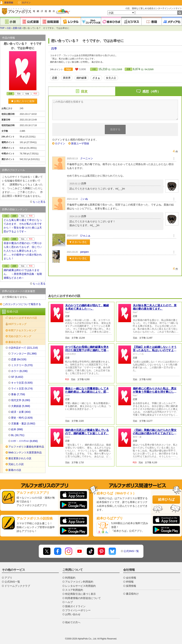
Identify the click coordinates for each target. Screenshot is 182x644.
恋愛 (128, 69)
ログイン (26, 3)
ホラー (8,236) (19, 371)
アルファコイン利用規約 (79, 582)
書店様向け (132, 594)
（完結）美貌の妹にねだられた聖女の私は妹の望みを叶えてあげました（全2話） (155, 433)
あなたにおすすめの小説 (23, 318)
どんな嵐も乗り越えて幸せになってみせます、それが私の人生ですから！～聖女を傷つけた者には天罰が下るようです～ (23, 226)
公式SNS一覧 (131, 551)
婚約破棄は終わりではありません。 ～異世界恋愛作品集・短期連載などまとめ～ (23, 274)
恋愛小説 (17, 28)
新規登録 (9, 3)
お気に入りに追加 (23, 101)
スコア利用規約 (74, 590)
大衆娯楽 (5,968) (21, 406)
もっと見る (39, 202)
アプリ (8, 578)
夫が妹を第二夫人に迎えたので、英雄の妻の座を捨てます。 (155, 307)
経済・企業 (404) (21, 412)
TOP (2, 28)
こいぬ (84, 199)
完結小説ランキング (20, 336)
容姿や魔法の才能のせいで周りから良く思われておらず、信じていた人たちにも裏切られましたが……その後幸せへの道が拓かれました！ (23, 251)
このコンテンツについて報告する (22, 304)
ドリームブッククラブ (17, 586)
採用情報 (131, 586)
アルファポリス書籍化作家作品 (26, 447)
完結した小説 (16, 464)
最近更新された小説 (20, 458)
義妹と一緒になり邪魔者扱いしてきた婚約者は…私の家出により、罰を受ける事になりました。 (87, 392)
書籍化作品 (15, 342)
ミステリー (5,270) (22, 365)
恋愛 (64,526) (19, 359)
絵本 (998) (17, 429)
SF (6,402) (17, 377)
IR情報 (130, 582)
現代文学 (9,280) (21, 400)
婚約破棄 (82, 78)
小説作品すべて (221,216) (23, 348)
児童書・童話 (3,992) (23, 424)
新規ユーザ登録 (80, 143)
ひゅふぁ (85, 235)
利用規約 (70, 578)
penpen (85, 252)
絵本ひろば (166, 499)
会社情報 (131, 578)
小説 (9, 28)
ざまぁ (96, 78)
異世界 (67, 78)
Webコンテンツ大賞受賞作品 (25, 452)
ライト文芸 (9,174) (22, 389)
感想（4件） (151, 91)
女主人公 (111, 78)
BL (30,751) (18, 435)
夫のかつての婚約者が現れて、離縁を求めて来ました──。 (87, 307)
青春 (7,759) (18, 394)
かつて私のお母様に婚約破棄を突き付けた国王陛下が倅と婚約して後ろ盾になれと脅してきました (87, 350)
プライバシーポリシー (78, 610)
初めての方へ (73, 622)
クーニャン (87, 158)
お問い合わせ (73, 614)
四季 (54, 49)
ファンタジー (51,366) (24, 354)
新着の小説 (15, 470)
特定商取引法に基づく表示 (80, 594)
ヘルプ (69, 602)
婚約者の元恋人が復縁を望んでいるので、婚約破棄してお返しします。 (87, 432)
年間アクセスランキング (22, 330)
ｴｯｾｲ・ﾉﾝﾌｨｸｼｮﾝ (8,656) (24, 441)
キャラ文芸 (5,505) (22, 383)
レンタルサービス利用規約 (80, 586)
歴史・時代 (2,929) (22, 418)
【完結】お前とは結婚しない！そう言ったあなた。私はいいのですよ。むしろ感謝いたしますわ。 (155, 350)
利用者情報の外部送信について (83, 598)
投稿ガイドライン (75, 606)
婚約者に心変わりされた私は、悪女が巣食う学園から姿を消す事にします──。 (155, 392)
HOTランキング (17, 324)
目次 (84, 91)
